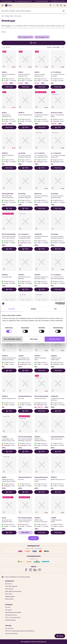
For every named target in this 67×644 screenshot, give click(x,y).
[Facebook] (26, 570)
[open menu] (3, 5)
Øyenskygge (18, 16)
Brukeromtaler (9, 599)
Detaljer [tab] (33, 309)
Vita (3, 16)
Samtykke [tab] (12, 309)
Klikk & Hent (9, 594)
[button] (64, 11)
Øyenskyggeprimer (42, 37)
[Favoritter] (58, 5)
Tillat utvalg (33, 339)
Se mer (4, 32)
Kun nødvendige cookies (12, 339)
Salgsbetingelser (10, 597)
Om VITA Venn (9, 628)
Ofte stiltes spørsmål (11, 586)
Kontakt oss (9, 584)
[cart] (65, 5)
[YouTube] (40, 570)
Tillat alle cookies (55, 339)
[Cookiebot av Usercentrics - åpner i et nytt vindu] (57, 303)
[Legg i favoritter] (4, 67)
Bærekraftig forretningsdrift (13, 612)
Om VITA (8, 607)
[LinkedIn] (35, 570)
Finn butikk (8, 610)
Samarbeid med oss (11, 615)
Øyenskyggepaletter (26, 37)
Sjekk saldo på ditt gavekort (13, 591)
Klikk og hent (25, 532)
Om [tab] (55, 309)
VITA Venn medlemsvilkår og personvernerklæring (20, 631)
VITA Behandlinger (11, 620)
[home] (8, 5)
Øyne (12, 16)
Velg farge (9, 87)
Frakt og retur (9, 589)
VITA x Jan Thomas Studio (13, 617)
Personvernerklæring (11, 634)
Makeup (7, 16)
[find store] (50, 5)
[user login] (54, 5)
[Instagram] (30, 570)
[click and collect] (61, 5)
